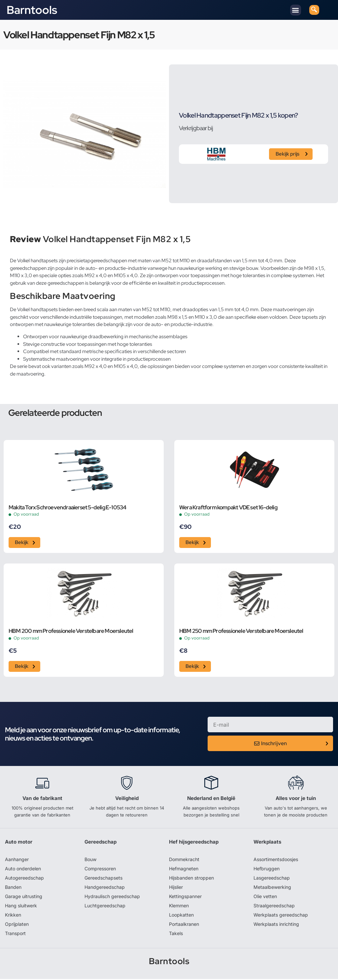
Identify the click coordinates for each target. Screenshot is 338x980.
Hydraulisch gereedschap (112, 897)
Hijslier (176, 888)
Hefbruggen (267, 870)
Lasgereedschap (272, 879)
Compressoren (100, 870)
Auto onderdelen (23, 870)
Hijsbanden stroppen (191, 879)
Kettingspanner (185, 897)
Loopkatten (181, 916)
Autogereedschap (24, 879)
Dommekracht (184, 860)
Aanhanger (17, 860)
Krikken (13, 916)
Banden (13, 888)
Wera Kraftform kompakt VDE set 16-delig (228, 508)
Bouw (90, 860)
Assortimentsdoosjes (276, 860)
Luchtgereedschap (105, 907)
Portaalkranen (184, 925)
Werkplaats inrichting (276, 925)
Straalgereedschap (274, 907)
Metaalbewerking (272, 888)
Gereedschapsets (103, 879)
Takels (176, 934)
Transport (15, 934)
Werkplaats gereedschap (281, 916)
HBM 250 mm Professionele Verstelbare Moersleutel (241, 632)
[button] (296, 10)
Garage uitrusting (24, 897)
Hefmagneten (184, 870)
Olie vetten (265, 897)
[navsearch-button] (314, 10)
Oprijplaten (17, 925)
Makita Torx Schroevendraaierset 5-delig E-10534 (67, 508)
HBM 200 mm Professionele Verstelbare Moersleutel (71, 632)
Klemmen (179, 907)
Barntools (32, 10)
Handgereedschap (105, 888)
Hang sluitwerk (21, 907)
